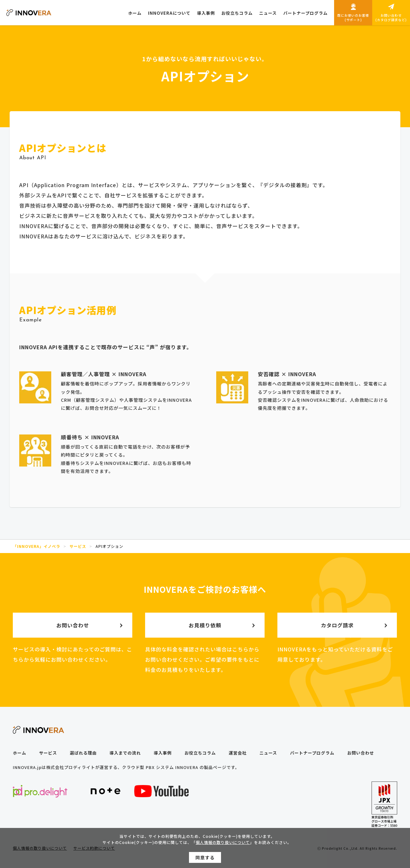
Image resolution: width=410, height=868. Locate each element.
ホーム (20, 753)
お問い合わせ (361, 753)
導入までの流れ (125, 753)
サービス (48, 753)
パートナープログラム (312, 753)
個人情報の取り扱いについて (223, 845)
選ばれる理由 (83, 753)
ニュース (268, 753)
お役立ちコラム (200, 753)
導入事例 (163, 753)
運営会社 (238, 753)
